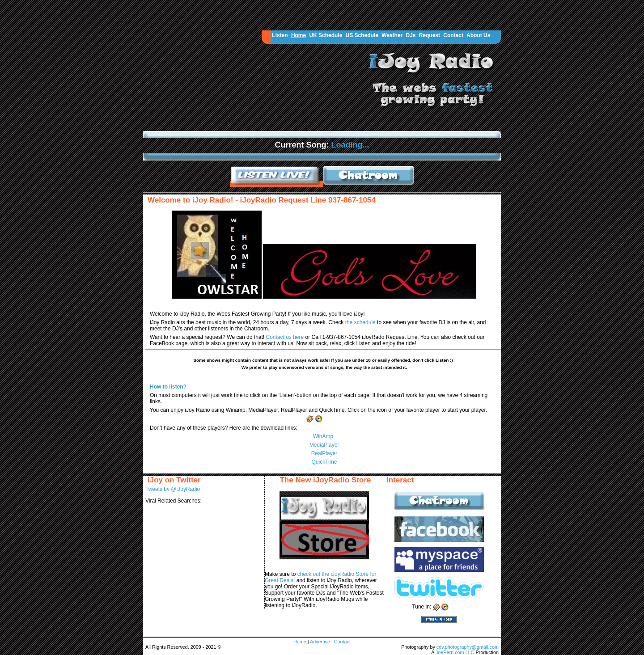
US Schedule (362, 35)
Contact (453, 35)
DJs (411, 35)
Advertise (321, 642)
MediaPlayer (324, 445)
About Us (478, 35)
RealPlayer (324, 453)
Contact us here (285, 337)
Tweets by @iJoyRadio (173, 489)
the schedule (361, 322)
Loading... (350, 145)
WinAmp (323, 436)
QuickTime (324, 462)
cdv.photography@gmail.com (468, 647)
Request (430, 35)
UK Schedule (326, 35)
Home (299, 35)
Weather (392, 35)
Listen (280, 35)
